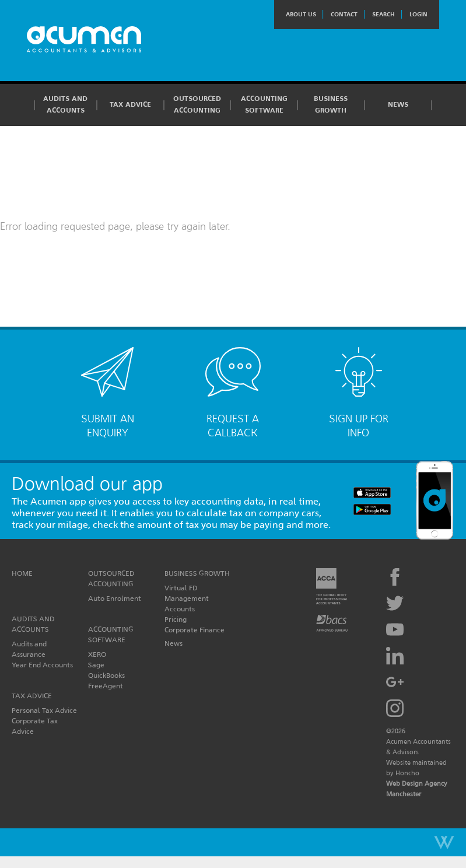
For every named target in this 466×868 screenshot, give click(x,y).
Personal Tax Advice (44, 710)
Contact (344, 14)
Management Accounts (187, 603)
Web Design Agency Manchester (417, 789)
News (398, 104)
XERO (97, 654)
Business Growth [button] (331, 104)
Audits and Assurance (29, 649)
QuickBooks (106, 675)
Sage (96, 665)
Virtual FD (181, 588)
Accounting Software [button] (264, 104)
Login (418, 14)
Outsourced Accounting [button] (197, 104)
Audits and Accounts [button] (65, 104)
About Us (301, 14)
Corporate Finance (195, 630)
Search (383, 14)
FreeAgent (106, 686)
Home (22, 573)
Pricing (176, 619)
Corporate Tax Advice (35, 726)
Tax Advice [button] (130, 104)
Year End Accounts (42, 665)
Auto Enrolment (115, 598)
